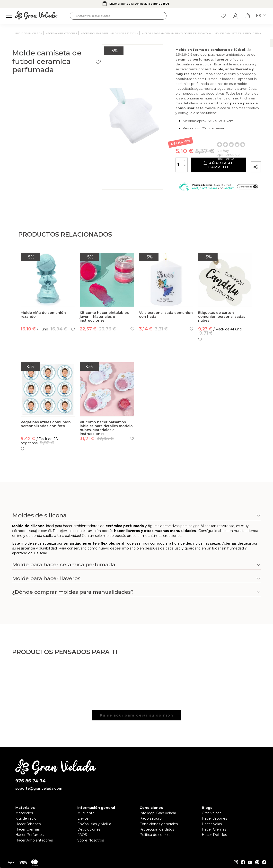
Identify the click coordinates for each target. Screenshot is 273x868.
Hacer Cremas (27, 839)
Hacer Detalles (214, 844)
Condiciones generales (159, 833)
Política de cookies (155, 844)
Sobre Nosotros (91, 850)
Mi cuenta (86, 823)
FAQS (82, 844)
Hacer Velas (212, 833)
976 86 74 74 (31, 791)
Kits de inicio (26, 828)
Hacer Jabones (28, 833)
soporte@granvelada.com (39, 798)
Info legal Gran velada (158, 823)
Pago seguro (151, 828)
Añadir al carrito (199, 170)
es (261, 16)
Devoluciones (89, 839)
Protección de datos (157, 839)
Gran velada (212, 823)
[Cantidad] (143, 170)
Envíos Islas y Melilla (94, 833)
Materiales (24, 823)
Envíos (83, 828)
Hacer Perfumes (29, 844)
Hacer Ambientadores (34, 850)
